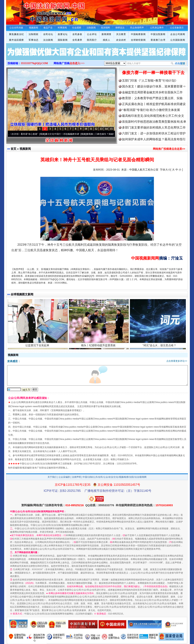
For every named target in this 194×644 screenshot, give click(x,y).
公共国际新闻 (178, 40)
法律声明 (76, 477)
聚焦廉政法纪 (16, 34)
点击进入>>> (77, 63)
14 (106, 129)
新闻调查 (106, 34)
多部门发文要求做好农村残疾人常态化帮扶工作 (154, 127)
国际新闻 (63, 40)
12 (96, 129)
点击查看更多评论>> (177, 361)
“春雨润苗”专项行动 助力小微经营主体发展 (151, 110)
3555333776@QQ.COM (34, 63)
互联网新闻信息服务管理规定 (66, 410)
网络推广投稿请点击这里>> (169, 149)
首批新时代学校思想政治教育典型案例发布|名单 (154, 122)
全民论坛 (48, 34)
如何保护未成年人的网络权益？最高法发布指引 (154, 139)
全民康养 (77, 40)
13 (101, 129)
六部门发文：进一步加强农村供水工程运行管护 (154, 133)
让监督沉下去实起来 (38, 348)
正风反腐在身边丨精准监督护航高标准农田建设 (154, 104)
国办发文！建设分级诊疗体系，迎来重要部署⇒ (154, 86)
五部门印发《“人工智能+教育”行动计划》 (150, 81)
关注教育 (121, 34)
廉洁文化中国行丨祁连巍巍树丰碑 (65, 134)
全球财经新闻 (138, 40)
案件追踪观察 (16, 40)
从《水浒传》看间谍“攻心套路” (25, 134)
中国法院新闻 (158, 34)
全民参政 (77, 34)
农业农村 (121, 40)
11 (91, 129)
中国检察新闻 (138, 34)
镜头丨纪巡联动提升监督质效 (99, 348)
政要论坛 (63, 34)
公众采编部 (64, 477)
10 (86, 129)
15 (111, 129)
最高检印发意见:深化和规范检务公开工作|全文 (153, 116)
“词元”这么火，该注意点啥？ (160, 348)
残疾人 (107, 40)
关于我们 (52, 477)
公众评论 (92, 34)
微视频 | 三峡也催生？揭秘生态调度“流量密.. (111, 134)
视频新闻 (25, 149)
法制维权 (34, 34)
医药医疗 (92, 40)
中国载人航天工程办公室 (144, 170)
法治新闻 (48, 40)
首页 (13, 149)
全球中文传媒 (37, 11)
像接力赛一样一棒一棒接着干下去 (153, 73)
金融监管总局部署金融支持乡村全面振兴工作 (152, 92)
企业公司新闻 (178, 34)
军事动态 (34, 40)
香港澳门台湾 (158, 40)
